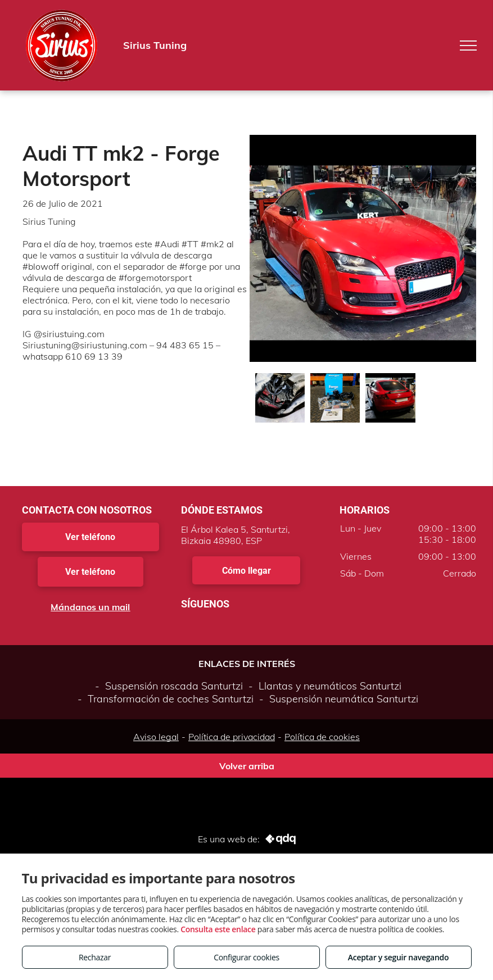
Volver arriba (247, 766)
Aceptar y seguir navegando (398, 957)
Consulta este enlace (218, 929)
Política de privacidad (232, 737)
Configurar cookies (246, 957)
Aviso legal (156, 737)
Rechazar (95, 957)
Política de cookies (322, 737)
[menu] (468, 46)
